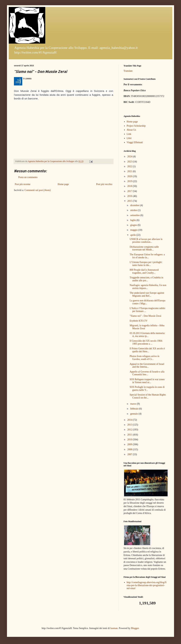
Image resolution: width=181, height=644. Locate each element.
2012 (130, 430)
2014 (130, 420)
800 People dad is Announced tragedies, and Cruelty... (144, 271)
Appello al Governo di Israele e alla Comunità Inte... (147, 373)
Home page (63, 184)
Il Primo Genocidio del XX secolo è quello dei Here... (147, 350)
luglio (133, 220)
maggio (134, 230)
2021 (130, 171)
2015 (130, 201)
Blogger (135, 628)
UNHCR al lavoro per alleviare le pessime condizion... (146, 241)
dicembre (135, 205)
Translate (128, 71)
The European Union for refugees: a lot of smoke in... (147, 256)
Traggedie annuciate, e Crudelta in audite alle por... (146, 279)
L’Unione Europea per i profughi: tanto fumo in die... (146, 264)
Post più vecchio (104, 184)
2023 (130, 162)
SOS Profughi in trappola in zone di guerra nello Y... (147, 389)
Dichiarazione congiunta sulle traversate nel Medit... (144, 248)
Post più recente (23, 184)
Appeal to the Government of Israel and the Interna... (147, 366)
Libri (129, 138)
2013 (130, 425)
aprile (133, 235)
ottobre (134, 210)
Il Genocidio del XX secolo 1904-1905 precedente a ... (146, 342)
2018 (130, 186)
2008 (130, 449)
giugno (134, 225)
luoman (114, 628)
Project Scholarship (136, 126)
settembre (135, 215)
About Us (131, 130)
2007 (130, 454)
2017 (130, 191)
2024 (130, 157)
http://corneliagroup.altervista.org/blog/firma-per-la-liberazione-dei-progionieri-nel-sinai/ (147, 585)
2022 (130, 166)
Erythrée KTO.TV (139, 321)
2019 (130, 181)
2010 (130, 440)
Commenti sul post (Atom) (38, 190)
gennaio (134, 414)
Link (129, 134)
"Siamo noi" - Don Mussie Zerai (145, 316)
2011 (130, 435)
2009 (130, 444)
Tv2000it (27, 79)
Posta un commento (28, 177)
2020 (130, 176)
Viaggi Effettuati (135, 142)
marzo (133, 404)
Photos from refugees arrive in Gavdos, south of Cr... (144, 358)
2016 (130, 196)
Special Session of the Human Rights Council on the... (148, 396)
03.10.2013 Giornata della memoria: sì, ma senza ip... (147, 335)
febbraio (135, 409)
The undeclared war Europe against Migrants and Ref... (147, 294)
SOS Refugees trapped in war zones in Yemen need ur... (147, 381)
